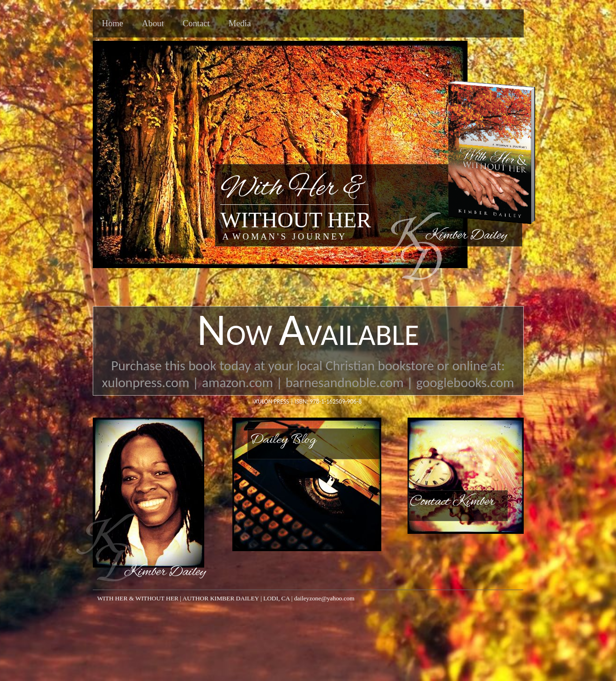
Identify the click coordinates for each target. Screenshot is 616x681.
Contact (196, 23)
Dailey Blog (283, 440)
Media (240, 23)
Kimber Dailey (165, 572)
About (153, 23)
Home (113, 23)
